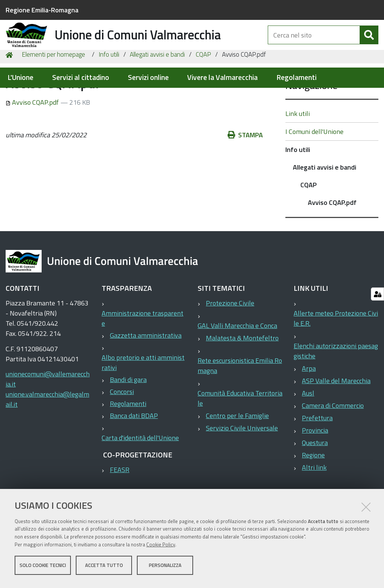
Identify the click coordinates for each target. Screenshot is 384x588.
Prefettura (317, 459)
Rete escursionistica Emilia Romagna (240, 407)
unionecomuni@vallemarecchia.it (48, 421)
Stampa (245, 177)
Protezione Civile (230, 345)
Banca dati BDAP (134, 457)
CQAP (203, 96)
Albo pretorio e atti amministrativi (143, 404)
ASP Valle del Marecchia (336, 422)
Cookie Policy (161, 548)
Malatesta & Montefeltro (242, 380)
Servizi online (148, 77)
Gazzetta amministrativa (146, 377)
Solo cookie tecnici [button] (43, 568)
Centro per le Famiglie (237, 457)
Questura (315, 484)
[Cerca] (369, 44)
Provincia (315, 472)
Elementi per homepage (53, 96)
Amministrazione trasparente (142, 360)
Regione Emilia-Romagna (42, 10)
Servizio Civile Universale (242, 470)
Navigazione (311, 127)
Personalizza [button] (165, 568)
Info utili (109, 96)
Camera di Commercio (333, 447)
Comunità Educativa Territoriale (240, 440)
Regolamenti (296, 77)
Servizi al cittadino (81, 77)
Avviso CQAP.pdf (33, 144)
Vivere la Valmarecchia (222, 77)
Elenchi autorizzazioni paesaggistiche (336, 393)
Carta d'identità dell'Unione (140, 479)
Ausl (308, 435)
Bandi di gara (128, 421)
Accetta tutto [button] (104, 568)
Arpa (309, 410)
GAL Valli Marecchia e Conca (237, 367)
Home (10, 96)
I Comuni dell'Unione (314, 173)
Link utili (298, 155)
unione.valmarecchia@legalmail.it (47, 441)
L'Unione (20, 77)
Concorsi (122, 433)
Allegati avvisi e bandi (157, 96)
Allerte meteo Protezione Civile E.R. (336, 360)
